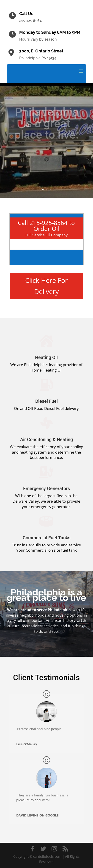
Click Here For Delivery (46, 286)
